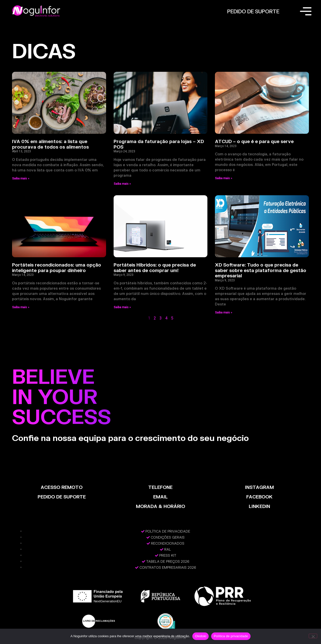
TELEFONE (160, 487)
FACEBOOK (259, 497)
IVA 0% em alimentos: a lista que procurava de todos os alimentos (50, 144)
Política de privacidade (231, 636)
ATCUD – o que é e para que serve (254, 141)
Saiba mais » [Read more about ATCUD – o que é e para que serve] (224, 178)
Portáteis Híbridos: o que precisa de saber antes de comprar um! (155, 268)
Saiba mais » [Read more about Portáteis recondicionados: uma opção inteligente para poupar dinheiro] (21, 307)
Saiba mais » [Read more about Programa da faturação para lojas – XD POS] (122, 184)
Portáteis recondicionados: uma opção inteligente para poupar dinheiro (57, 268)
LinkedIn (259, 506)
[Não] (313, 636)
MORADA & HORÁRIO (160, 506)
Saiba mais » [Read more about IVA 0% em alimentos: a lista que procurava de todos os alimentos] (21, 178)
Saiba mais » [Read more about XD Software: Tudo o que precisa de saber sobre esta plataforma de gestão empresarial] (224, 312)
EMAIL (160, 497)
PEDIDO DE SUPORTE (253, 11)
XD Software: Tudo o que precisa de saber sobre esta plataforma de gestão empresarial (261, 270)
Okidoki (200, 636)
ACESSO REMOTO (62, 487)
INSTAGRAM (259, 487)
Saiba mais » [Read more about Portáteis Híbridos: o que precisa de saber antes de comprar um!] (122, 307)
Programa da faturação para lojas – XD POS (159, 144)
